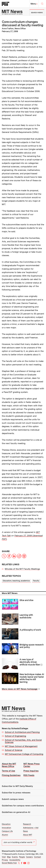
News (25, 831)
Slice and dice (26, 600)
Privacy (5, 860)
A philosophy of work (30, 630)
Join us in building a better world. (19, 842)
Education (6, 824)
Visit (4, 857)
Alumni (5, 835)
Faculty (36, 581)
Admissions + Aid (31, 828)
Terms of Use (8, 771)
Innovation (6, 828)
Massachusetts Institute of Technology (19, 851)
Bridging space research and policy (32, 646)
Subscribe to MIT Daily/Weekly (17, 786)
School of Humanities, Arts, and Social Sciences (23, 741)
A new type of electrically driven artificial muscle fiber (30, 662)
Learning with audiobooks (26, 616)
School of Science (14, 750)
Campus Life (7, 831)
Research (27, 824)
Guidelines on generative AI (16, 812)
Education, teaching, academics (16, 581)
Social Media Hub (9, 863)
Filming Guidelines (11, 775)
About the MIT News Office (9, 765)
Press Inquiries (31, 771)
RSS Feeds (29, 775)
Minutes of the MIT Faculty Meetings (22, 569)
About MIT (28, 835)
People (22, 857)
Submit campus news (13, 799)
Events (15, 857)
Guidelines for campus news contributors (23, 806)
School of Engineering (15, 736)
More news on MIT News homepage (20, 689)
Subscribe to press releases (16, 793)
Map (9, 857)
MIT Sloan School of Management (21, 746)
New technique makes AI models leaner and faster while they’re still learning (32, 678)
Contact (37, 857)
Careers (29, 857)
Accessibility (15, 860)
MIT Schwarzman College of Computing (24, 754)
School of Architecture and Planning (22, 732)
